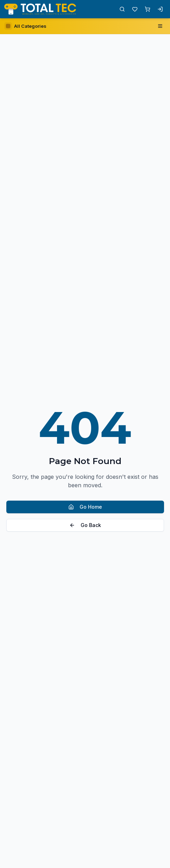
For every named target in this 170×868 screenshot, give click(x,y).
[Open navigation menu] (160, 26)
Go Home (85, 507)
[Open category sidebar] (25, 26)
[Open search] (122, 9)
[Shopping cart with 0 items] (147, 9)
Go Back (85, 525)
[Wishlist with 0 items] (135, 9)
